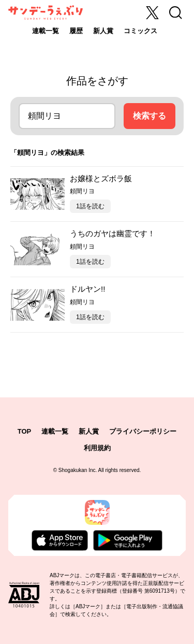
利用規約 (97, 448)
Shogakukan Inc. (78, 470)
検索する (150, 116)
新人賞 (103, 31)
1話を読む (90, 206)
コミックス (140, 31)
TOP (25, 431)
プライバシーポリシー (143, 431)
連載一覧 (46, 31)
